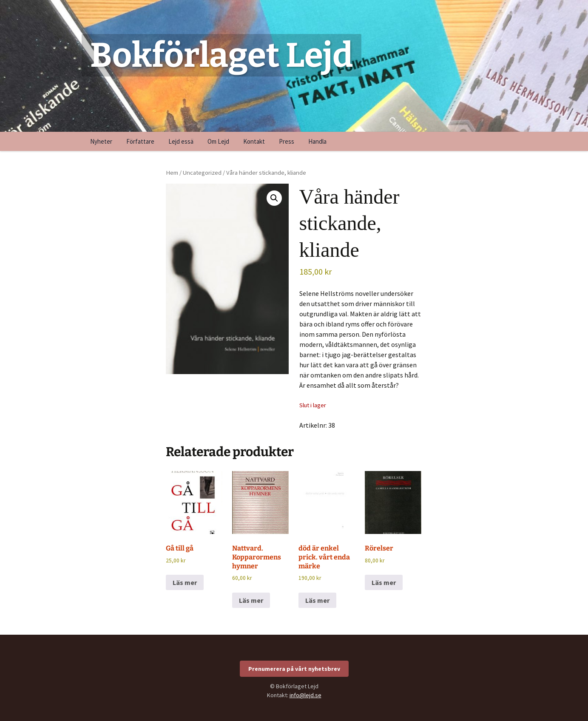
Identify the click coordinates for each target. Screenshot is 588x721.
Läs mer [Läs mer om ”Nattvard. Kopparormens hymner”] (251, 600)
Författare (140, 141)
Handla (317, 141)
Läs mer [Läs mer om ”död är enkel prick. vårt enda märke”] (317, 600)
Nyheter (101, 141)
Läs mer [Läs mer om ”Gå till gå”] (185, 582)
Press (287, 141)
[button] (274, 198)
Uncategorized (202, 173)
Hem (172, 173)
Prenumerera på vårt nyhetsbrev (294, 669)
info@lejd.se (305, 695)
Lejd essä (181, 141)
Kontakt (254, 141)
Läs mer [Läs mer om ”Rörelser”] (384, 582)
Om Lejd (218, 141)
